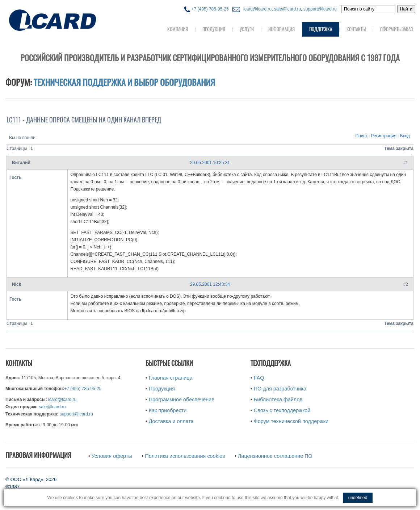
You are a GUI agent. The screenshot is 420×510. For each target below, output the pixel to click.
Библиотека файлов (278, 400)
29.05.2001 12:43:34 (210, 284)
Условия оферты (112, 456)
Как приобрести (168, 410)
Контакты (356, 29)
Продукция (214, 29)
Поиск (361, 136)
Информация (282, 29)
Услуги (247, 29)
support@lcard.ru (320, 9)
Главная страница (171, 378)
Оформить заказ (396, 29)
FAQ (259, 378)
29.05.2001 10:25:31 (210, 163)
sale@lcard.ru (287, 9)
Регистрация (384, 136)
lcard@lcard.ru (256, 9)
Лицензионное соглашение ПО (275, 456)
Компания (178, 29)
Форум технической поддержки (291, 421)
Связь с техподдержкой (282, 410)
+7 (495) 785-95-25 (206, 9)
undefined (358, 498)
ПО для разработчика (280, 389)
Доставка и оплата (171, 421)
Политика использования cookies (185, 456)
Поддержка (321, 29)
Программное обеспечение (182, 400)
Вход (405, 136)
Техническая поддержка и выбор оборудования (124, 82)
